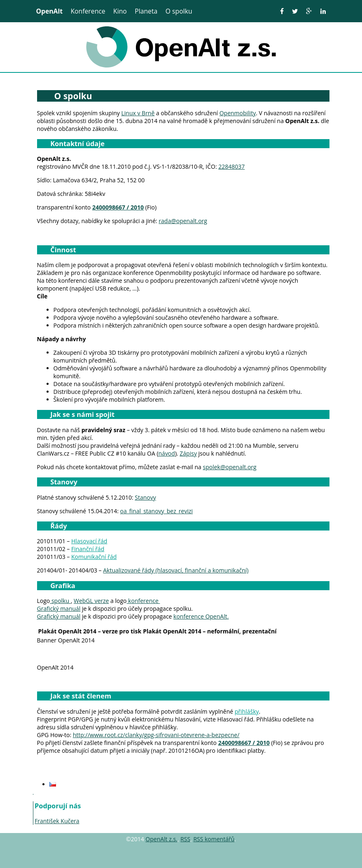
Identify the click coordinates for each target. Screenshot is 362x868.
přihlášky (247, 711)
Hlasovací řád (89, 541)
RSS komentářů (214, 839)
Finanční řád (88, 549)
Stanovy (145, 497)
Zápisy (188, 453)
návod (167, 453)
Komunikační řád (94, 557)
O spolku (179, 11)
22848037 (231, 166)
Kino (120, 11)
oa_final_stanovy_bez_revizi (157, 511)
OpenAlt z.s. (161, 839)
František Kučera (57, 821)
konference (143, 601)
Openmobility (238, 113)
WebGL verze (91, 601)
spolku (60, 601)
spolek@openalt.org (230, 467)
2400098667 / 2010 (118, 207)
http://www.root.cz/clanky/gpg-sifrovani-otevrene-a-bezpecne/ (156, 735)
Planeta (146, 11)
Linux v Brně (138, 113)
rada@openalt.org (183, 221)
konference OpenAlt (200, 616)
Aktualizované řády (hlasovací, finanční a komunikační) (176, 570)
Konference (88, 11)
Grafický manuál (59, 609)
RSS (185, 839)
